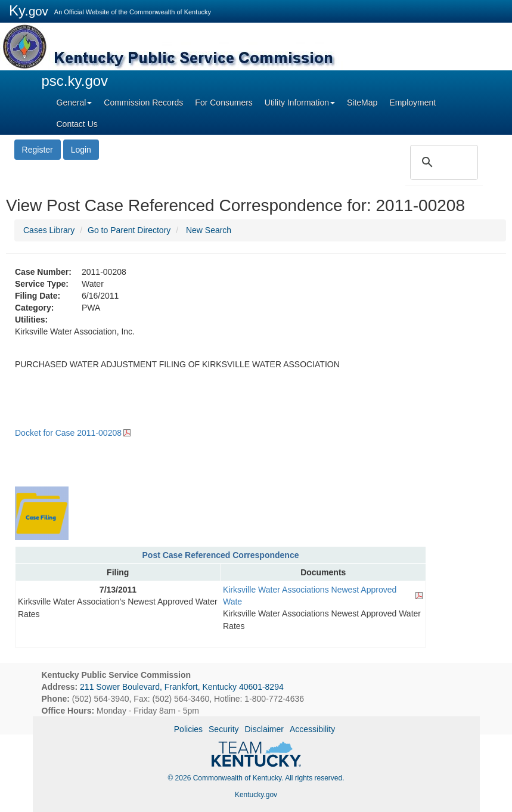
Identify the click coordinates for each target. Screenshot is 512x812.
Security (224, 729)
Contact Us (77, 124)
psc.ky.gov (75, 81)
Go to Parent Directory (129, 230)
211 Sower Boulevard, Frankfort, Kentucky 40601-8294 (182, 687)
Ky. (29, 10)
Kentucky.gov (256, 795)
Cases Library (49, 230)
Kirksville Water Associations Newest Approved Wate (310, 596)
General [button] (75, 103)
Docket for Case (68, 433)
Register (38, 150)
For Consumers (224, 103)
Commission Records (143, 103)
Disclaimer (264, 729)
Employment (412, 103)
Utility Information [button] (300, 103)
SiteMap (362, 103)
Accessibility (312, 729)
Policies (188, 729)
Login (81, 150)
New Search (209, 230)
